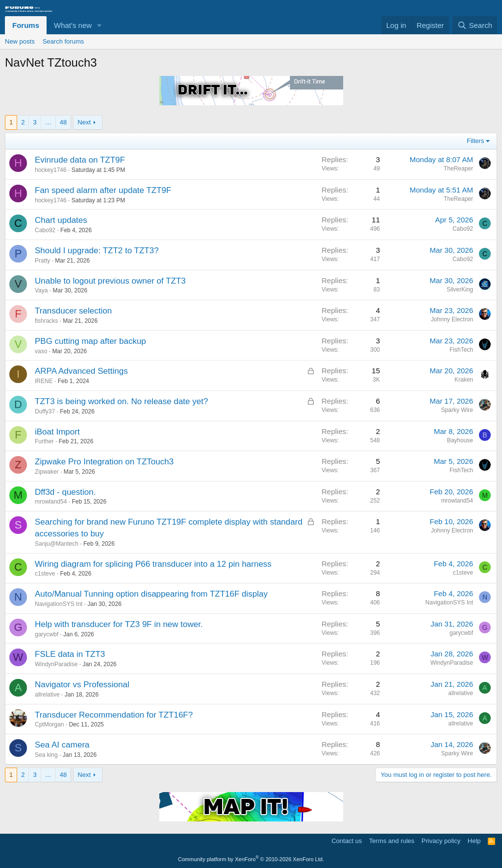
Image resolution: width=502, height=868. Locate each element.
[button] (100, 25)
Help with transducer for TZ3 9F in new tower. (119, 624)
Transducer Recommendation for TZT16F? (114, 715)
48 (63, 122)
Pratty (42, 261)
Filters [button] (475, 141)
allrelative (47, 695)
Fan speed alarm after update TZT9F (103, 190)
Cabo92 (45, 230)
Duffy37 (45, 411)
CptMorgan (49, 724)
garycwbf (47, 634)
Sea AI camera (62, 745)
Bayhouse (460, 440)
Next (84, 122)
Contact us (347, 841)
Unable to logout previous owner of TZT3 (110, 281)
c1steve (45, 574)
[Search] (475, 25)
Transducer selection (73, 311)
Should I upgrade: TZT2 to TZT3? (97, 251)
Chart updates (61, 220)
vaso (41, 351)
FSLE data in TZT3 (70, 654)
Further (44, 441)
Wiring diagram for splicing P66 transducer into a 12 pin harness (153, 564)
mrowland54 (51, 502)
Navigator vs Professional (82, 685)
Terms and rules (392, 841)
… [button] (48, 122)
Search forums (63, 41)
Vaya (41, 290)
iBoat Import (57, 432)
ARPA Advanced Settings (81, 371)
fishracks (46, 321)
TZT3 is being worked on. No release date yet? (121, 401)
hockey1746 (51, 170)
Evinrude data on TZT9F (80, 160)
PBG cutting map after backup (90, 341)
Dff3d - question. (65, 492)
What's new (73, 25)
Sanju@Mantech (57, 544)
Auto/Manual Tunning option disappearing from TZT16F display (151, 594)
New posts (20, 41)
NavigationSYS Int (59, 604)
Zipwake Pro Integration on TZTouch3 (104, 462)
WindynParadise (56, 664)
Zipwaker (47, 472)
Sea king (46, 755)
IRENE (44, 381)
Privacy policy (441, 841)
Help (474, 841)
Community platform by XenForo (251, 859)
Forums (26, 25)
